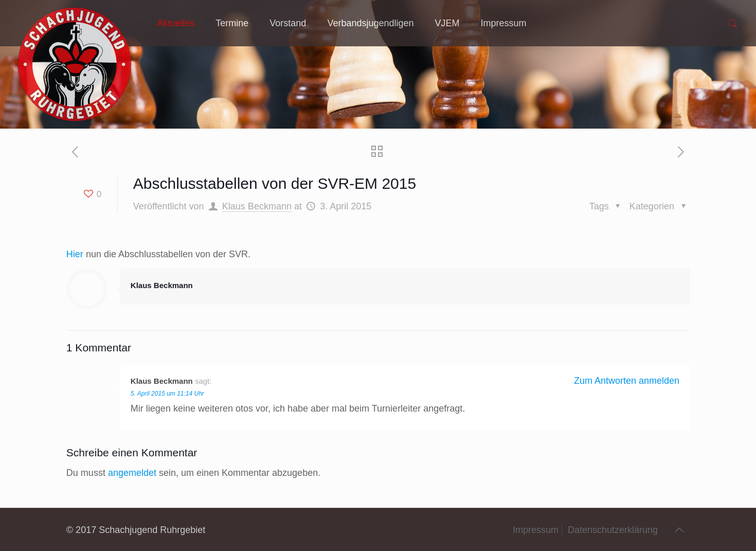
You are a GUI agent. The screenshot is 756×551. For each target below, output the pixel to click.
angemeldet (132, 473)
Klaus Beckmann (257, 206)
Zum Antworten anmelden (627, 381)
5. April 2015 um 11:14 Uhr (167, 394)
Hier (75, 254)
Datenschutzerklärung (613, 530)
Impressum (536, 530)
